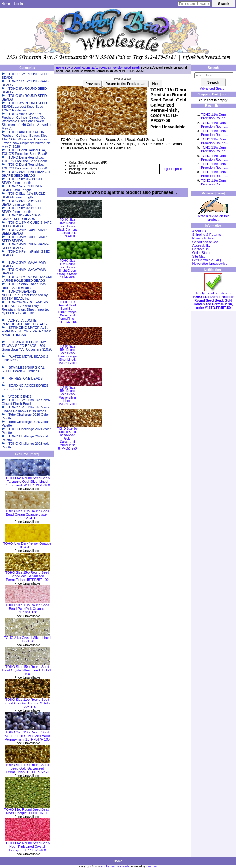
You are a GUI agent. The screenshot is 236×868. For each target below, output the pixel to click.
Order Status (202, 253)
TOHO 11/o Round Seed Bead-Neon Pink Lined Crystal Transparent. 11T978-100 (27, 845)
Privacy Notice (203, 238)
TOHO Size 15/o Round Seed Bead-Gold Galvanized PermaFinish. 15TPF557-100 (27, 575)
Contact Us (200, 249)
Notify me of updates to (213, 299)
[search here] (214, 75)
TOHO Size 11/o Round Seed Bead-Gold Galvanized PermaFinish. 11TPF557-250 (27, 767)
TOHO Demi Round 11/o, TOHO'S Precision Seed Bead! (102, 67)
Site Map (199, 256)
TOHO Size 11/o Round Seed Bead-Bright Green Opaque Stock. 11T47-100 (67, 269)
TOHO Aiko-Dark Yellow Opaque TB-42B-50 (27, 544)
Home (6, 4)
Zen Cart (151, 866)
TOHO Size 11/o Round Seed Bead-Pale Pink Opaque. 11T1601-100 (27, 607)
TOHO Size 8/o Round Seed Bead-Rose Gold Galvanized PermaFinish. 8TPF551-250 (67, 439)
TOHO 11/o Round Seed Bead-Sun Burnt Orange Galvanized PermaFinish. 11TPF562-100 (67, 312)
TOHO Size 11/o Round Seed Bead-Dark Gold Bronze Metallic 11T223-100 (27, 702)
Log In (18, 4)
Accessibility (201, 245)
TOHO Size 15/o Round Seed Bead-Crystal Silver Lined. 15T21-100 (27, 669)
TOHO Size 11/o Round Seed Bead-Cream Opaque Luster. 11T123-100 (27, 513)
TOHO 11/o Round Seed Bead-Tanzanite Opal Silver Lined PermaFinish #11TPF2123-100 (27, 480)
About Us (199, 231)
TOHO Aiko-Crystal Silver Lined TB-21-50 (27, 638)
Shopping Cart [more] (213, 94)
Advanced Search (213, 88)
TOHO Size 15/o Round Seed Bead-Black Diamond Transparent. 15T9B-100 (67, 228)
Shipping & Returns (206, 235)
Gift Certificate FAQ (206, 260)
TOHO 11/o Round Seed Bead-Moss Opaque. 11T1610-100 (27, 810)
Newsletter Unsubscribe (210, 264)
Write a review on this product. (213, 216)
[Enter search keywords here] (194, 4)
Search (213, 68)
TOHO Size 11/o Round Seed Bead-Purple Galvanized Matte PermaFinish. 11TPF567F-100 (27, 734)
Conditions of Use (205, 242)
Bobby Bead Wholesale (116, 866)
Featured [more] (27, 454)
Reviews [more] (213, 193)
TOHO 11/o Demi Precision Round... (215, 116)
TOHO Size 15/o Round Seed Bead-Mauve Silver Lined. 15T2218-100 (67, 396)
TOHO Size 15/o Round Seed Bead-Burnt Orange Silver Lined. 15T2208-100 (67, 355)
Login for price (172, 169)
